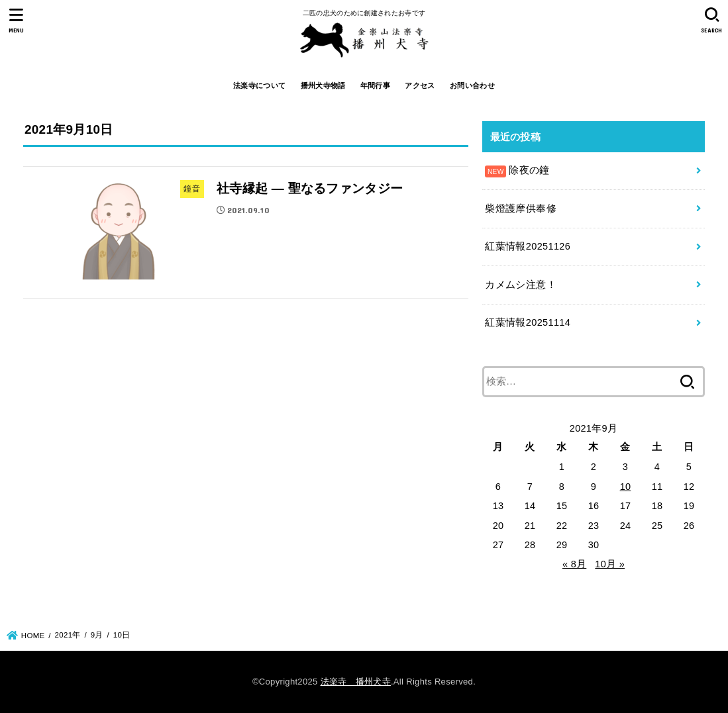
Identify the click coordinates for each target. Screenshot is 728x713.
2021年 (68, 635)
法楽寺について (259, 85)
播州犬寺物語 (323, 85)
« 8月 (574, 564)
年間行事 (375, 85)
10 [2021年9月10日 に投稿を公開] (626, 487)
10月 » (610, 564)
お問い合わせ (472, 85)
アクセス (420, 85)
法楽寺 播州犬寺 (356, 682)
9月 (97, 635)
